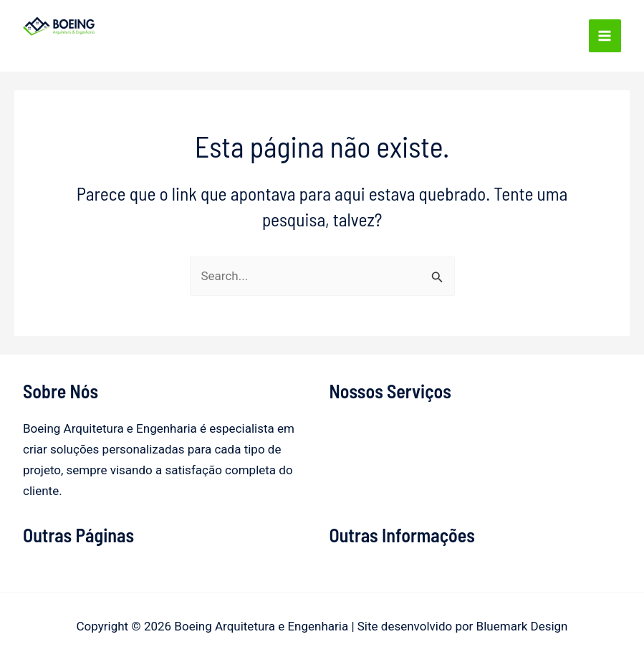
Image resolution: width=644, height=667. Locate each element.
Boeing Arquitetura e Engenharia (124, 45)
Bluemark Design (522, 626)
